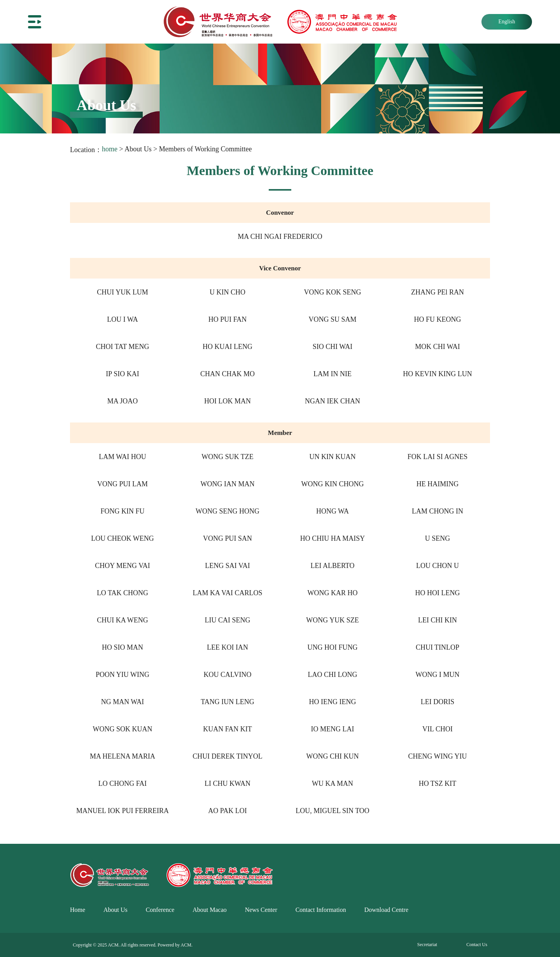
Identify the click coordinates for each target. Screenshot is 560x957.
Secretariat (427, 945)
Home (78, 910)
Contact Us (477, 945)
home (110, 149)
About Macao (210, 910)
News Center (261, 910)
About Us (115, 910)
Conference (160, 910)
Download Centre (386, 910)
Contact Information (321, 910)
